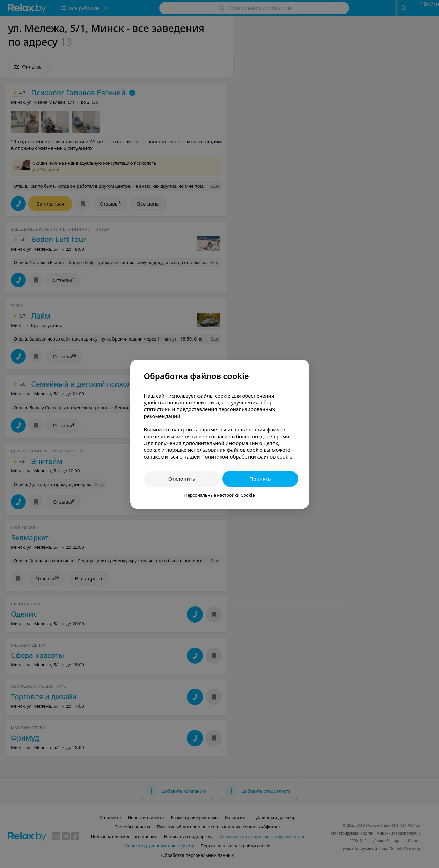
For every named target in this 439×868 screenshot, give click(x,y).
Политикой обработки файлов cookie (247, 456)
